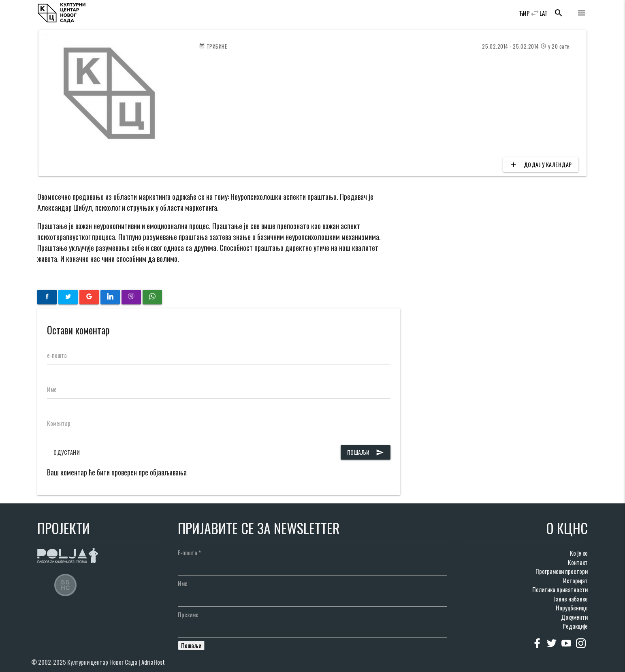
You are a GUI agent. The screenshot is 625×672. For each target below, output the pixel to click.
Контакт (578, 562)
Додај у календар (541, 165)
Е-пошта (189, 552)
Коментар (59, 423)
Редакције (575, 626)
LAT (544, 13)
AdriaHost (153, 662)
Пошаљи (366, 452)
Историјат (575, 580)
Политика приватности (560, 589)
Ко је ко (579, 553)
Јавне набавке (571, 599)
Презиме (188, 614)
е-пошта (57, 355)
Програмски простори (562, 571)
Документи (574, 617)
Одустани (67, 452)
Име (52, 389)
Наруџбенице (572, 608)
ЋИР (524, 13)
